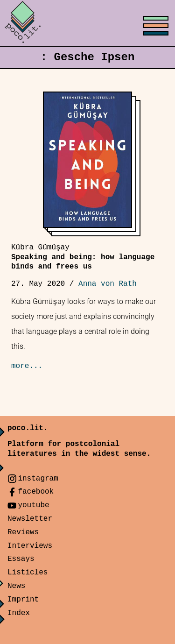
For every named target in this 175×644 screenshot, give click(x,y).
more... (27, 366)
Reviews (23, 532)
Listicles (28, 573)
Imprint (23, 600)
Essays (21, 559)
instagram (38, 479)
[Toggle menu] (87, 23)
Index (19, 613)
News (16, 586)
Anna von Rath (108, 284)
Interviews (30, 546)
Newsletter (30, 519)
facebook (36, 492)
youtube (33, 505)
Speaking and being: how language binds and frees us (83, 257)
